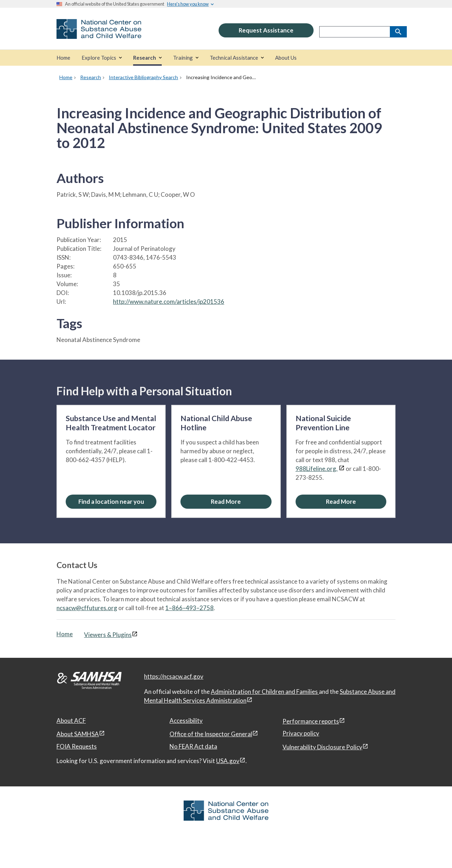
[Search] (398, 32)
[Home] (63, 58)
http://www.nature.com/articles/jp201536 (169, 302)
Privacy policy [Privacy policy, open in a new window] (301, 733)
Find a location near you (111, 501)
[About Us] (286, 58)
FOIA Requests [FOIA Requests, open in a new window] (77, 746)
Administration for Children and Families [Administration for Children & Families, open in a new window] (265, 692)
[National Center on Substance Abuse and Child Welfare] (99, 34)
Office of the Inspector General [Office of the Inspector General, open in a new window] (211, 734)
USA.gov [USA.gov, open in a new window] (228, 761)
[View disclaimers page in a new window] (342, 469)
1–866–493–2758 (189, 608)
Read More (226, 501)
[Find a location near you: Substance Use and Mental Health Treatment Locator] (111, 501)
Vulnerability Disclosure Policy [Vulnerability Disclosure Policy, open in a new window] (322, 747)
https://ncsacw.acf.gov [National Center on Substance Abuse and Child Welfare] (174, 676)
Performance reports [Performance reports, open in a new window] (311, 721)
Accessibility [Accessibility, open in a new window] (186, 721)
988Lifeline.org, (317, 469)
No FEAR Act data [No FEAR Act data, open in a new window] (193, 746)
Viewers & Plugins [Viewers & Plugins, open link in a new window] (108, 635)
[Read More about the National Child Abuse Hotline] (226, 501)
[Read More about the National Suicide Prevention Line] (341, 501)
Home (65, 634)
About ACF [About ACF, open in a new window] (71, 721)
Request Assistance (266, 30)
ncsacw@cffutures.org (87, 608)
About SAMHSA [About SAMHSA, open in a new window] (78, 734)
